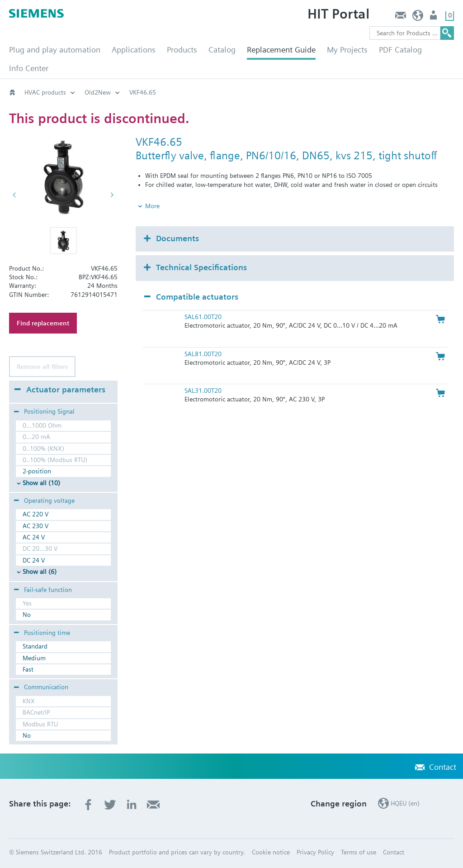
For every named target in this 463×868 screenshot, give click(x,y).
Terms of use (359, 852)
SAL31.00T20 (203, 391)
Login (434, 17)
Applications (134, 50)
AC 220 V (35, 514)
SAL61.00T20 (203, 317)
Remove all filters (42, 367)
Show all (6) (40, 572)
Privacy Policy (315, 852)
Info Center (29, 68)
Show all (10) (41, 483)
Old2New (98, 92)
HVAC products (45, 92)
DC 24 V (34, 560)
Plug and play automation (55, 50)
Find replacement (43, 323)
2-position (37, 471)
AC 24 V (34, 537)
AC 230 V (35, 526)
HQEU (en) (418, 17)
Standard (35, 646)
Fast (28, 669)
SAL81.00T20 (203, 354)
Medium (34, 658)
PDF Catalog (400, 50)
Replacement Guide (281, 50)
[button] (63, 241)
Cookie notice (271, 852)
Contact (400, 17)
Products (182, 50)
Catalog (222, 50)
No (27, 615)
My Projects (347, 50)
